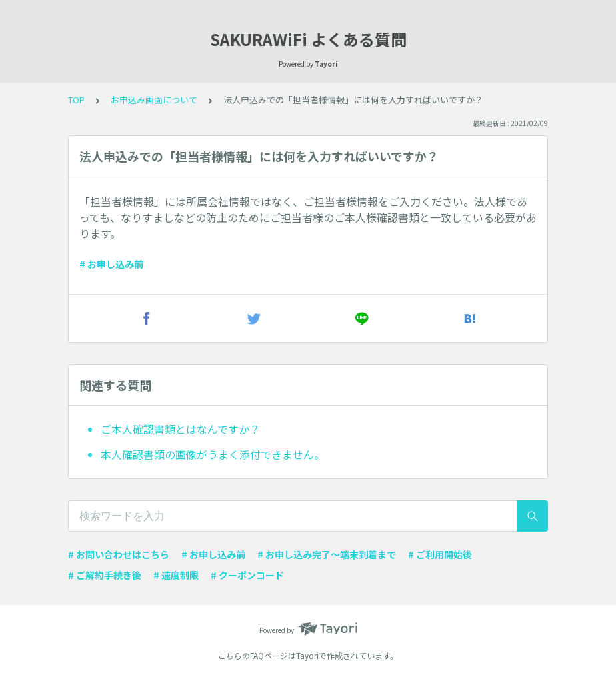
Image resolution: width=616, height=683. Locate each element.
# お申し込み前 (111, 264)
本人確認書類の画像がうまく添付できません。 (213, 454)
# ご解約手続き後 (105, 575)
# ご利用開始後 (440, 554)
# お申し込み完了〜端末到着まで (327, 554)
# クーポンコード (247, 575)
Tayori (307, 655)
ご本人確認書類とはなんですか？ (180, 429)
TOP (76, 100)
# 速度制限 (176, 575)
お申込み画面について (154, 100)
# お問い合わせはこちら (119, 554)
